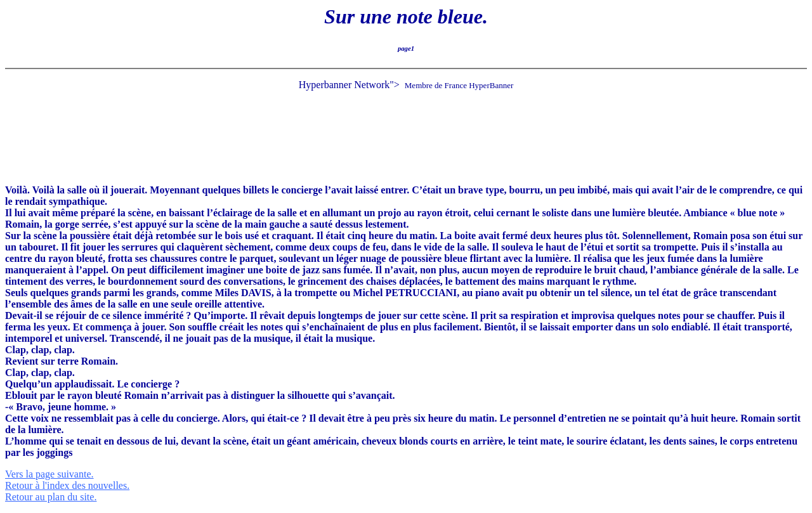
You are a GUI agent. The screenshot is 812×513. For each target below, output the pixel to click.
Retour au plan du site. (51, 497)
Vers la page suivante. (49, 474)
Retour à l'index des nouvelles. (67, 485)
